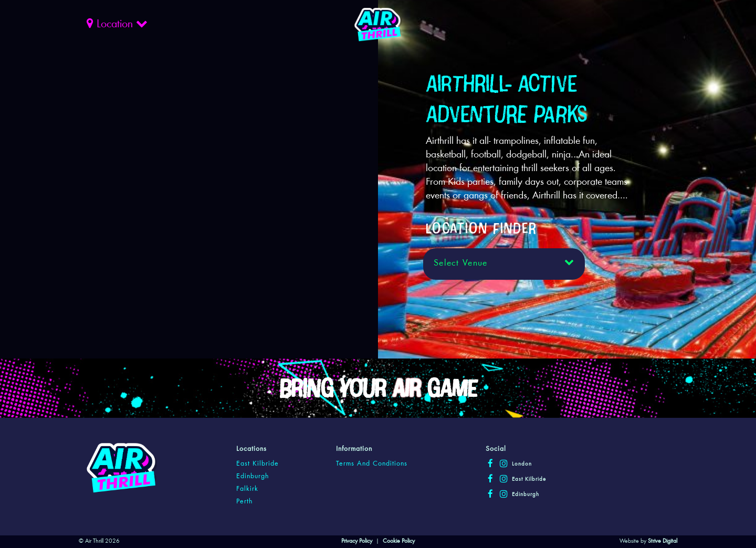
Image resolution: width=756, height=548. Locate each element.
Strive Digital (663, 541)
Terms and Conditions (372, 464)
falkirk (247, 489)
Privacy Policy (357, 541)
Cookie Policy (399, 541)
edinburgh (253, 477)
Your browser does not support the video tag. (228, 138)
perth (244, 502)
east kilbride (258, 464)
